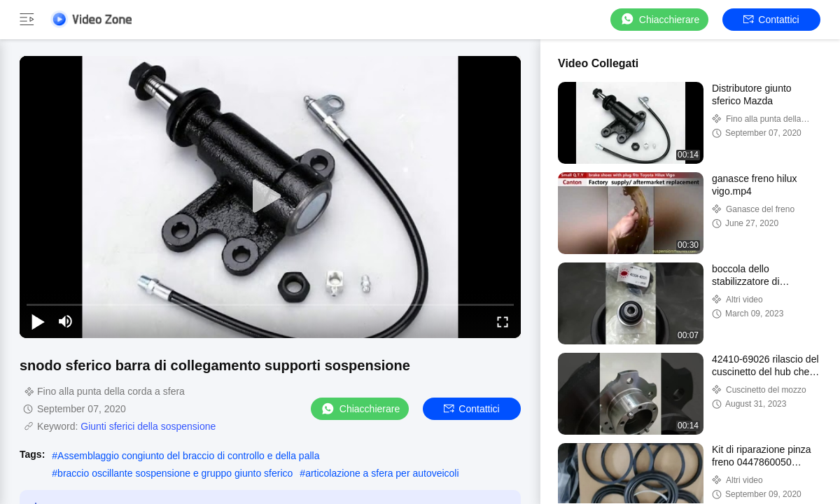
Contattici (771, 20)
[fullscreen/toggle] (503, 321)
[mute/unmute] (66, 321)
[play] (270, 197)
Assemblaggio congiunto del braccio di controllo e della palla (188, 456)
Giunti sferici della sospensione (148, 426)
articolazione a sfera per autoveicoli (382, 473)
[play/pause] (38, 321)
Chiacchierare (659, 19)
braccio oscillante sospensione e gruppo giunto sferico (175, 473)
